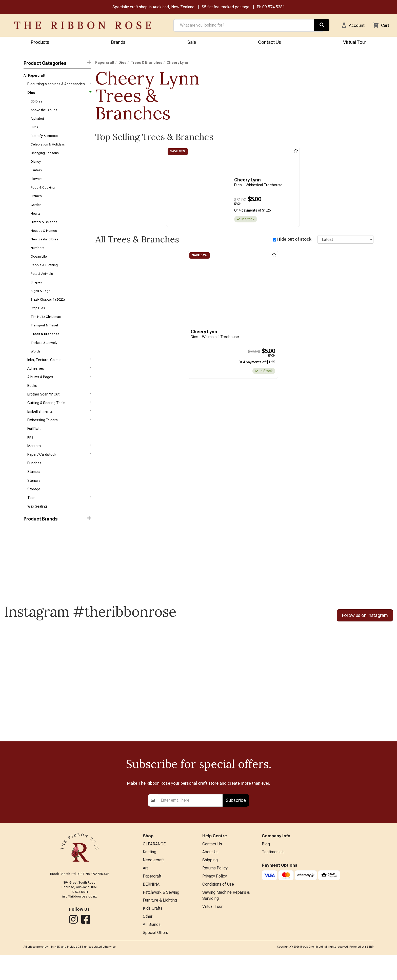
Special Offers (155, 958)
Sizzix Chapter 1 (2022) (48, 311)
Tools (59, 518)
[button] (352, 26)
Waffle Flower (34, 563)
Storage (34, 510)
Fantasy (36, 175)
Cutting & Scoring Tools (59, 419)
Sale (192, 42)
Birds (34, 130)
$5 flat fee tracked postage (226, 7)
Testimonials (273, 874)
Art (145, 891)
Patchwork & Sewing (161, 916)
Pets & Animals (42, 284)
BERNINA (151, 908)
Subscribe (236, 822)
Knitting (150, 874)
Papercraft (105, 63)
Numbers (37, 257)
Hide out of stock (294, 240)
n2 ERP (369, 972)
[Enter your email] (190, 822)
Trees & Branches (45, 347)
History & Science (44, 230)
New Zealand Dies (44, 248)
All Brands (152, 949)
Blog (266, 866)
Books (32, 401)
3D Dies (36, 103)
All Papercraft (34, 76)
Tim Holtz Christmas (46, 329)
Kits (30, 455)
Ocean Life (39, 266)
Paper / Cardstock (59, 473)
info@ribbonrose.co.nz (80, 918)
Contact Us (270, 42)
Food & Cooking (43, 193)
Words (36, 365)
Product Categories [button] (57, 63)
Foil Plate (34, 446)
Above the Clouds (44, 112)
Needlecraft (153, 883)
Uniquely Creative (37, 590)
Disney (36, 166)
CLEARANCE (154, 866)
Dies (59, 94)
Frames (36, 203)
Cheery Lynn (34, 572)
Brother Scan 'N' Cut (59, 410)
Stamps (34, 492)
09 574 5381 (274, 7)
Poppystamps (34, 581)
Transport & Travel (44, 338)
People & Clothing (44, 275)
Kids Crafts (153, 933)
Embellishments (59, 428)
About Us (210, 874)
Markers (59, 464)
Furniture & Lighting (160, 924)
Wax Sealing (37, 528)
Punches (34, 483)
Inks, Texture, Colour (59, 374)
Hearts (36, 221)
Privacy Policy (215, 899)
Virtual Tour (355, 42)
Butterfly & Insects (44, 139)
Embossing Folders (59, 437)
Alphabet (37, 121)
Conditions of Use (218, 908)
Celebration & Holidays (48, 148)
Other (148, 941)
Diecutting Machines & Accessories (59, 85)
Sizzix (28, 554)
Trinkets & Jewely (44, 356)
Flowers (37, 185)
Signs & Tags (41, 302)
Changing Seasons (45, 158)
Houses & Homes (44, 239)
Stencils (34, 501)
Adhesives (59, 383)
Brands (118, 42)
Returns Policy (215, 891)
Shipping (210, 883)
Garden (36, 212)
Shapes (36, 293)
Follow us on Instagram (365, 637)
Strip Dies (38, 320)
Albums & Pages (59, 392)
